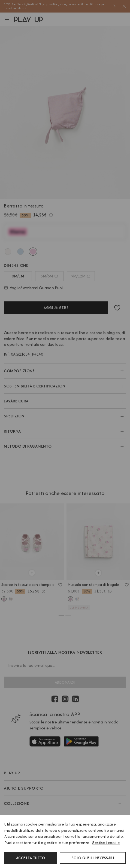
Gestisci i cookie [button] (106, 843)
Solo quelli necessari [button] (93, 858)
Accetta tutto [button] (31, 858)
